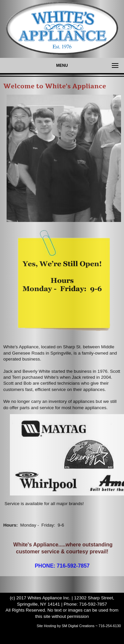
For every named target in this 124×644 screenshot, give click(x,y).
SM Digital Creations (78, 626)
